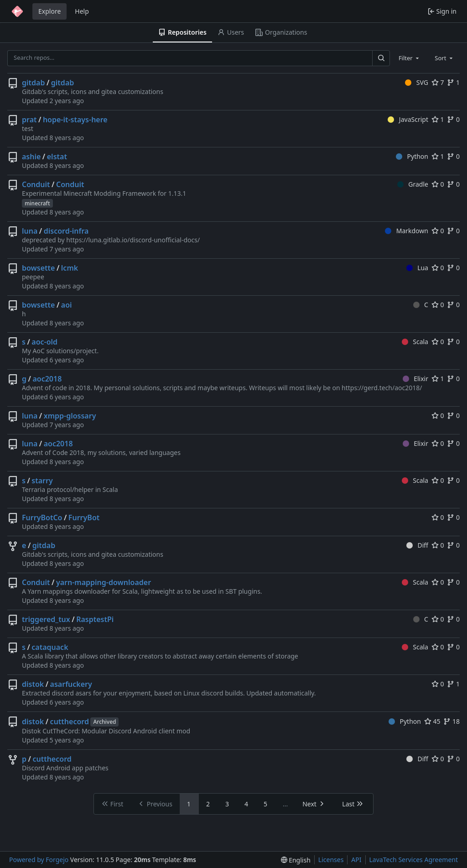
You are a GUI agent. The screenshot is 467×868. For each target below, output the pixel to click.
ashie (31, 157)
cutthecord (70, 722)
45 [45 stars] (432, 721)
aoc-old (44, 342)
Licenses (331, 860)
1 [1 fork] (453, 82)
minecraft (37, 203)
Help (82, 11)
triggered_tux (46, 619)
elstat (57, 157)
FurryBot (84, 518)
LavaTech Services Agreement (414, 860)
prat (29, 120)
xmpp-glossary (70, 416)
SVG (417, 82)
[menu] (296, 860)
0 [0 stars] (438, 184)
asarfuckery (71, 684)
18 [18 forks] (451, 721)
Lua (417, 268)
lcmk (70, 268)
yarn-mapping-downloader (104, 582)
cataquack (50, 647)
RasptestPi (95, 619)
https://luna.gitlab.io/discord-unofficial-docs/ (133, 240)
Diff (417, 545)
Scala (415, 342)
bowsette (38, 268)
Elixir (415, 379)
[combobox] (410, 58)
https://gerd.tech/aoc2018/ (382, 388)
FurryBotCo (42, 518)
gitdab (33, 83)
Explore (49, 11)
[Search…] (381, 58)
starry (42, 481)
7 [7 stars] (438, 82)
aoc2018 (47, 379)
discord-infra (66, 231)
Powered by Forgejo (39, 860)
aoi (67, 305)
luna (30, 231)
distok (33, 684)
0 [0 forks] (453, 119)
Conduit (36, 184)
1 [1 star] (438, 119)
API (356, 860)
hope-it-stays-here (75, 120)
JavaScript (408, 119)
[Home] (17, 11)
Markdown (407, 231)
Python (412, 156)
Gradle (413, 184)
